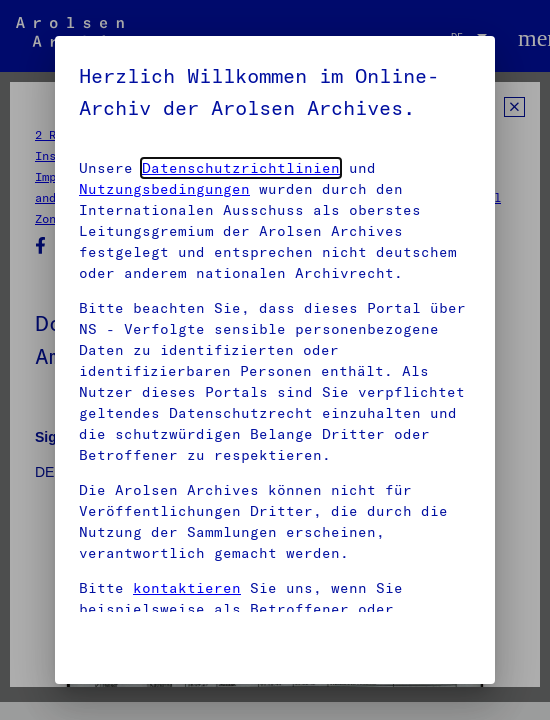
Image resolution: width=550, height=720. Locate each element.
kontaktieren (187, 588)
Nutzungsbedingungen (164, 189)
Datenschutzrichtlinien (241, 168)
